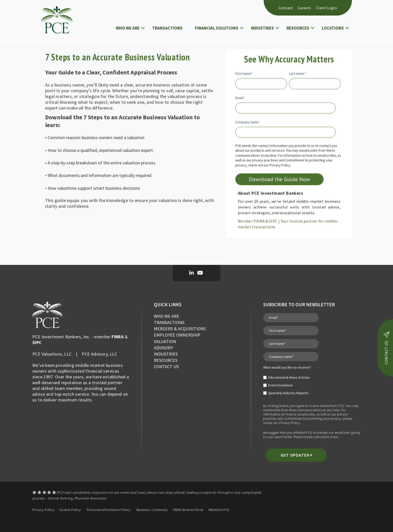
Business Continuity (152, 510)
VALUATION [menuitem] (165, 341)
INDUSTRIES (262, 28)
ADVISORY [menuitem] (163, 348)
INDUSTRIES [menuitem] (166, 354)
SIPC (37, 342)
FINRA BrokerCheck (189, 510)
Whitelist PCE (219, 510)
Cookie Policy (70, 510)
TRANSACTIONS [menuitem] (169, 322)
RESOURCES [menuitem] (166, 360)
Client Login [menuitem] (326, 8)
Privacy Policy (290, 423)
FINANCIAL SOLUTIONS (217, 28)
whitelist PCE (303, 433)
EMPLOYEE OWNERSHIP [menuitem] (177, 335)
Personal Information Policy (109, 510)
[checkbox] (288, 383)
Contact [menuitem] (286, 8)
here (334, 437)
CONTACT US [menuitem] (166, 366)
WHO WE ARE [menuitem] (167, 316)
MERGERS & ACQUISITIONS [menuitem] (180, 329)
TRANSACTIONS (167, 28)
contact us (386, 348)
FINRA (118, 337)
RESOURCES (298, 28)
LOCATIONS (333, 28)
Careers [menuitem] (304, 8)
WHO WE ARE (128, 28)
